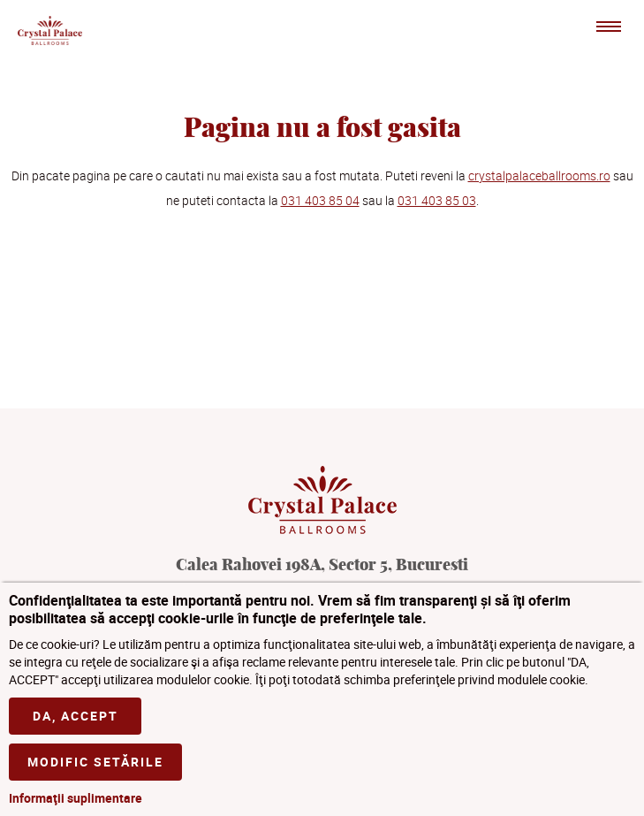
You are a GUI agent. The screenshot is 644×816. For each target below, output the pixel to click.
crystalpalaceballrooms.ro (539, 175)
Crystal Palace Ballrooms (50, 30)
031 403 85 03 (437, 200)
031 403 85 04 (320, 200)
